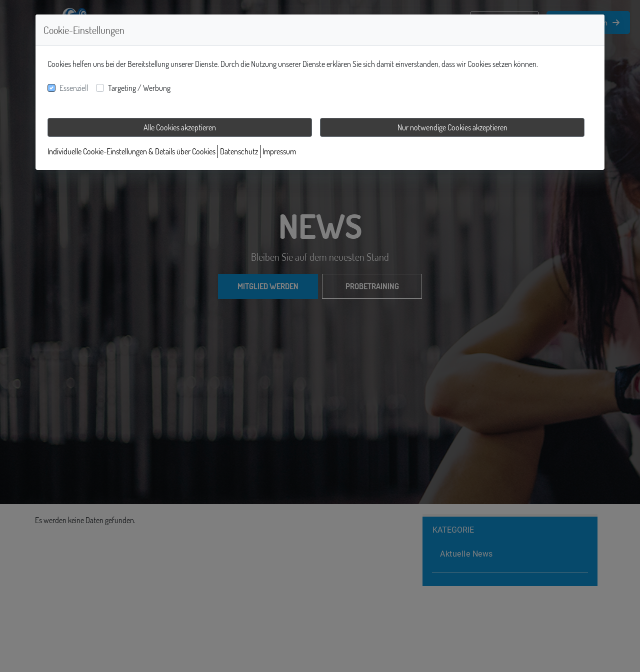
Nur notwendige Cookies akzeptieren (452, 127)
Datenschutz (239, 151)
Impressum (279, 151)
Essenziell (74, 88)
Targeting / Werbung (139, 88)
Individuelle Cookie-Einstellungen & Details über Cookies (131, 151)
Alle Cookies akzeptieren (180, 127)
